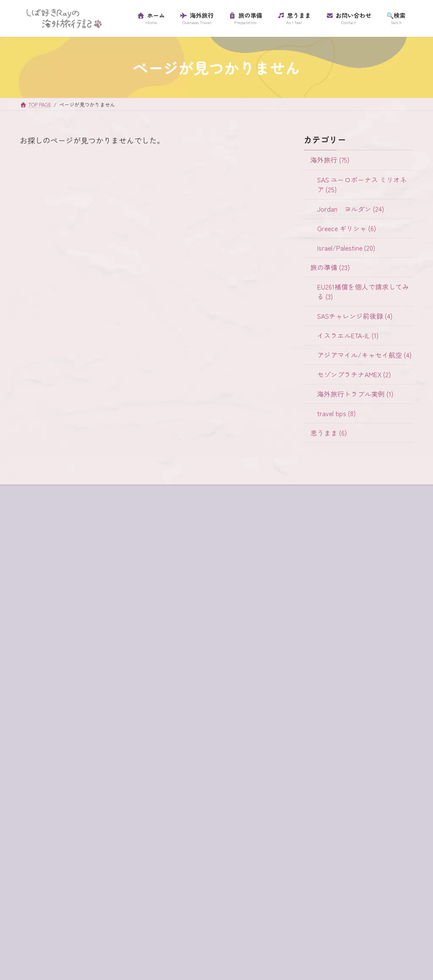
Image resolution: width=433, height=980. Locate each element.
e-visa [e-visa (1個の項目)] (91, 657)
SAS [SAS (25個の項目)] (67, 686)
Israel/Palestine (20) (346, 248)
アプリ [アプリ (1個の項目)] (82, 700)
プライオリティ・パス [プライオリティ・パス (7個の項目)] (58, 855)
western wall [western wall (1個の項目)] (43, 700)
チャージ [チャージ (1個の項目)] (107, 813)
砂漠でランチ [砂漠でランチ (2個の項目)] (96, 926)
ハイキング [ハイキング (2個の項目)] (43, 841)
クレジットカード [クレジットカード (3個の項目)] (90, 756)
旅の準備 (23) (330, 267)
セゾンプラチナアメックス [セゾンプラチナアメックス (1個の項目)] (63, 799)
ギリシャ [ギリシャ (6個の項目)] (40, 756)
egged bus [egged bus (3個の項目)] (41, 671)
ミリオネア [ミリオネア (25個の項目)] (43, 870)
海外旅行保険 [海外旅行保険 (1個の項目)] (46, 926)
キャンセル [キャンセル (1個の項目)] (87, 742)
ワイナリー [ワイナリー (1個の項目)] (43, 912)
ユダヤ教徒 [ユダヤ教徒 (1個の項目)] (87, 870)
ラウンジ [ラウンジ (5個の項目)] (40, 883)
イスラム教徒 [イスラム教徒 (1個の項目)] (101, 714)
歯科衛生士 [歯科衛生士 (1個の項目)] (87, 912)
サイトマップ (44, 576)
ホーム (37, 561)
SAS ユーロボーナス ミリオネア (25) (362, 185)
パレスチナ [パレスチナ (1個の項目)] (87, 841)
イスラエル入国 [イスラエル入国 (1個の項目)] (49, 714)
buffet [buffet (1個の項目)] (62, 657)
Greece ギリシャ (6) (346, 228)
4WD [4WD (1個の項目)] (34, 657)
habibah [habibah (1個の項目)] (117, 671)
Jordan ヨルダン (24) (350, 209)
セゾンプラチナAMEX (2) (354, 374)
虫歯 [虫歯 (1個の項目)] (34, 940)
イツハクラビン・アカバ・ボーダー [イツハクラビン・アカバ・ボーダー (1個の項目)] (75, 728)
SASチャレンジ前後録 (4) (354, 316)
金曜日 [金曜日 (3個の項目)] (101, 940)
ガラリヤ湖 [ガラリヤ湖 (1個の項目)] (43, 742)
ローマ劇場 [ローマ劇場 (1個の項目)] (99, 898)
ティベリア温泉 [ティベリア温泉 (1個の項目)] (49, 827)
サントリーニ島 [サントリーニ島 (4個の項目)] (49, 784)
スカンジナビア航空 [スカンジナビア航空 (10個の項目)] (110, 784)
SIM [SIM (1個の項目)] (91, 686)
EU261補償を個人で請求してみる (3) (363, 292)
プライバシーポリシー (55, 591)
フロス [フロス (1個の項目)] (124, 841)
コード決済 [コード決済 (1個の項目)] (93, 770)
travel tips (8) (336, 413)
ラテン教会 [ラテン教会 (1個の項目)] (81, 883)
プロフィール (44, 605)
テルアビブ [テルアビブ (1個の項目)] (99, 827)
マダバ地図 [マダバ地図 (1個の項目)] (116, 855)
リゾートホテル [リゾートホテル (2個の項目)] (49, 898)
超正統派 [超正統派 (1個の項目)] (66, 940)
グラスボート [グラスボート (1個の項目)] (46, 770)
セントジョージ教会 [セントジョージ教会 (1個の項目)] (55, 813)
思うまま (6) (329, 433)
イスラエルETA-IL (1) (347, 335)
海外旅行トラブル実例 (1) (355, 394)
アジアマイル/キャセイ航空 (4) (364, 355)
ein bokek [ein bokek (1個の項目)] (81, 671)
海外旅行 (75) (330, 160)
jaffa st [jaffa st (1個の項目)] (37, 686)
